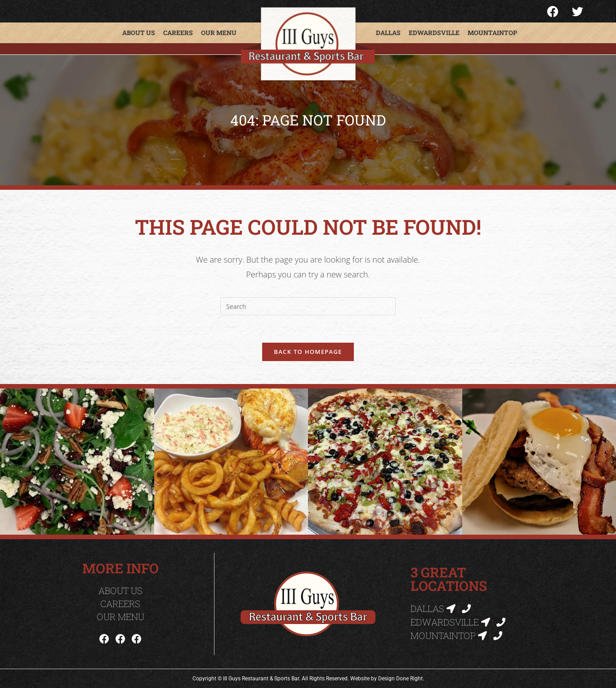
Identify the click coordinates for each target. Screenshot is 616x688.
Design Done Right (400, 679)
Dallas (388, 33)
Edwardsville (434, 33)
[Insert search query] (308, 306)
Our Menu (219, 33)
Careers (178, 33)
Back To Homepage (308, 352)
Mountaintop (492, 33)
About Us (139, 33)
